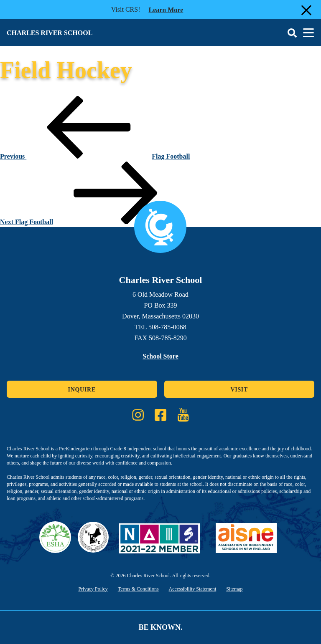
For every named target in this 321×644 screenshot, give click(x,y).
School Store (160, 356)
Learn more (166, 9)
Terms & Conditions (138, 589)
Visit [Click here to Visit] (239, 390)
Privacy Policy (93, 589)
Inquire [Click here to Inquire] (82, 390)
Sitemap (234, 589)
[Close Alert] (306, 10)
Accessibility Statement (193, 589)
